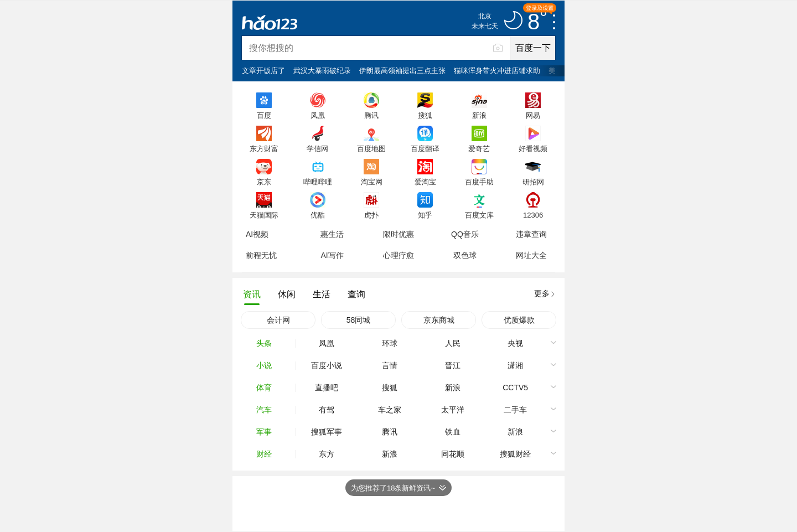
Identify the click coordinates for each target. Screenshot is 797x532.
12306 (533, 215)
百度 (264, 115)
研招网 (533, 182)
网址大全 (531, 255)
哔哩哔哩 (318, 182)
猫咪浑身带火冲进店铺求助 (497, 71)
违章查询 (531, 234)
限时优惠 (398, 234)
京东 (264, 182)
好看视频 (533, 148)
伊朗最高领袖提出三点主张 (402, 71)
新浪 (479, 115)
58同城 (359, 320)
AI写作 (332, 255)
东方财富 (264, 148)
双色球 (465, 255)
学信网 (317, 148)
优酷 (318, 215)
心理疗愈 (398, 255)
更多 (542, 293)
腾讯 (371, 115)
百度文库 (479, 215)
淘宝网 (372, 182)
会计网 (278, 320)
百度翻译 (425, 148)
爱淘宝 (425, 182)
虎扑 (371, 215)
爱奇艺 (479, 148)
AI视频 (257, 234)
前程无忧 (261, 255)
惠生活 (332, 234)
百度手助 (479, 182)
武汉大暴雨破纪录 (322, 71)
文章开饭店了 (263, 71)
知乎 (425, 215)
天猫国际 (264, 215)
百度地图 (371, 148)
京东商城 (439, 320)
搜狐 (425, 115)
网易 (533, 115)
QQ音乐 (465, 234)
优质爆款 (519, 320)
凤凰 (318, 115)
